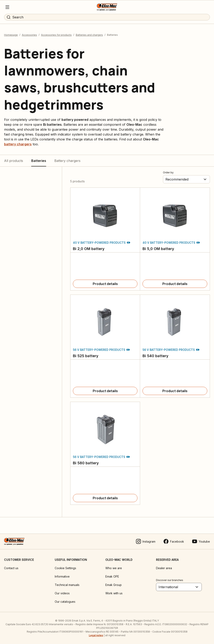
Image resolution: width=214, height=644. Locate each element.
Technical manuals (67, 585)
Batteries (39, 161)
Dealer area (164, 568)
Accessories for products (56, 35)
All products (14, 161)
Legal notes (96, 635)
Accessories (29, 35)
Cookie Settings (65, 568)
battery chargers (18, 144)
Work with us (114, 593)
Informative (62, 576)
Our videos (62, 593)
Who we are (114, 568)
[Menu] (7, 7)
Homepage (11, 35)
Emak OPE (112, 576)
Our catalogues (65, 602)
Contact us (11, 568)
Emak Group (114, 585)
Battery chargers (67, 161)
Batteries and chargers (89, 35)
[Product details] (105, 284)
